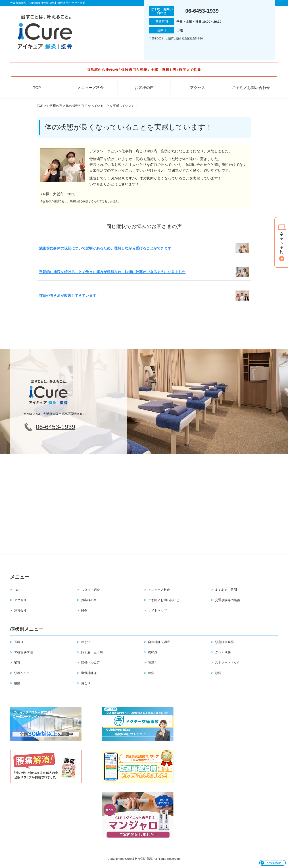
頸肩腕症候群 (224, 642)
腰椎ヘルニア (90, 662)
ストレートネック (227, 662)
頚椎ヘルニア (23, 673)
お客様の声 (144, 88)
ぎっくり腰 (223, 652)
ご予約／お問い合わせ (251, 88)
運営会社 (20, 610)
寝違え (153, 662)
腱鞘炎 (153, 652)
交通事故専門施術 (227, 600)
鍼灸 (84, 610)
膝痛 (151, 673)
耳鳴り (19, 642)
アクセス (198, 88)
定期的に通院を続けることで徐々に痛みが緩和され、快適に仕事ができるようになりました (112, 272)
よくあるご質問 (226, 590)
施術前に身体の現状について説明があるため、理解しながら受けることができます (105, 248)
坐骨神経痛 (89, 673)
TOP (37, 88)
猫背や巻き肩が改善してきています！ (69, 296)
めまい (86, 642)
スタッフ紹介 (90, 590)
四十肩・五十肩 (92, 652)
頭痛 (218, 673)
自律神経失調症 (159, 642)
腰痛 (17, 683)
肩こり (86, 683)
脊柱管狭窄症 (23, 652)
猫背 (17, 662)
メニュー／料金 (91, 88)
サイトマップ (157, 610)
